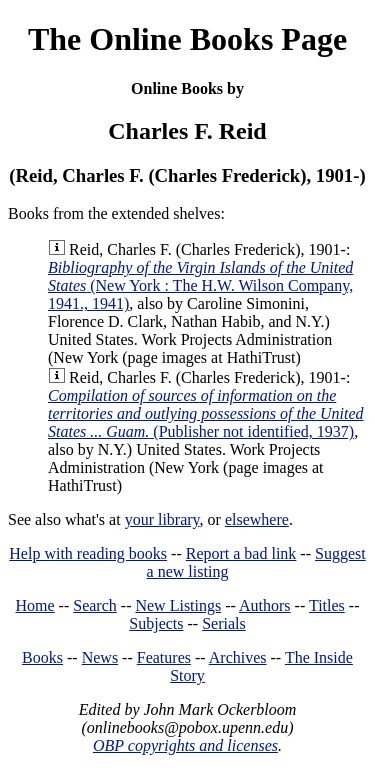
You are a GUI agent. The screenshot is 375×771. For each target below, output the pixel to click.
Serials (224, 623)
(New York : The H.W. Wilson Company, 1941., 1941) (200, 285)
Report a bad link (241, 553)
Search (95, 605)
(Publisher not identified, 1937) (206, 413)
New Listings (178, 605)
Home (35, 605)
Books (42, 657)
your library (162, 519)
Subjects (156, 623)
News (100, 657)
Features (164, 657)
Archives (238, 657)
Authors (265, 605)
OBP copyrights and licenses (185, 745)
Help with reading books (88, 553)
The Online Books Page (187, 39)
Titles (327, 605)
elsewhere (257, 519)
